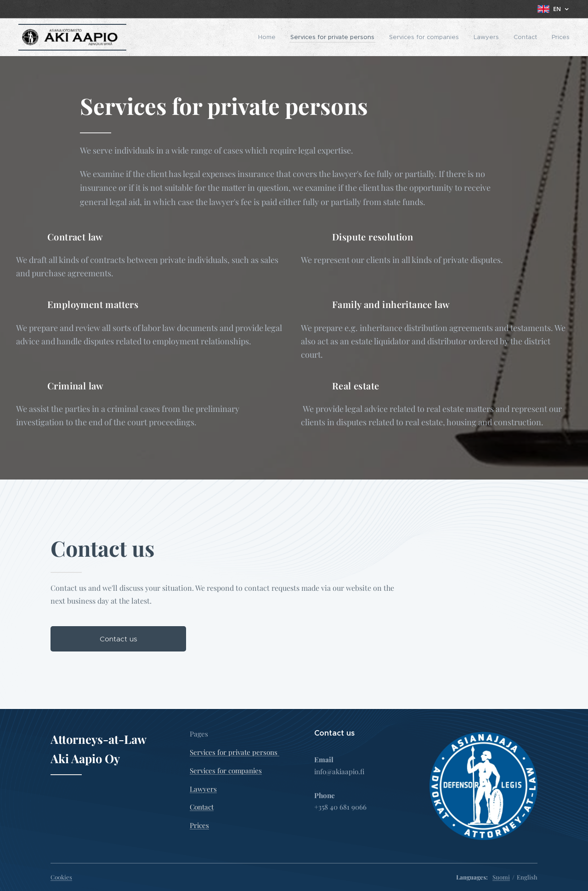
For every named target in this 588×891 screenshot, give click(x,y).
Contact (202, 807)
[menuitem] (269, 37)
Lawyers (203, 788)
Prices (199, 825)
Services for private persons (235, 752)
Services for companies (226, 771)
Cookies (61, 877)
